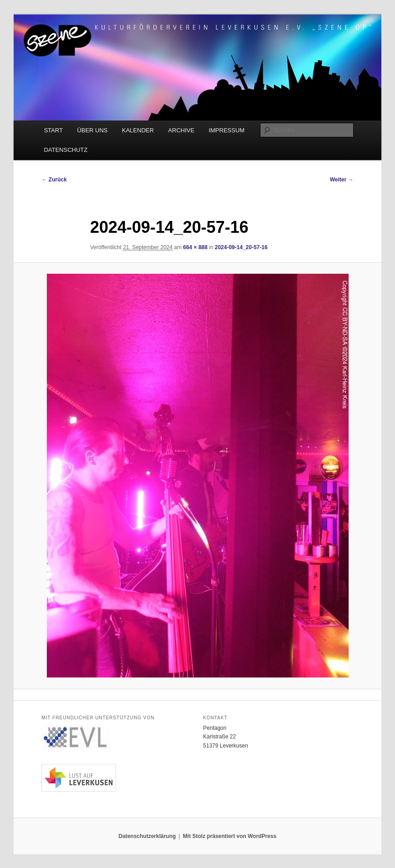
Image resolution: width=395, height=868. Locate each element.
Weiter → (342, 180)
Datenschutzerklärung (147, 836)
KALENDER (138, 130)
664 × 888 (195, 247)
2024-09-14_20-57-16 (241, 247)
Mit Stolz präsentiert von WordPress (230, 836)
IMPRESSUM (227, 130)
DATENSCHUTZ (66, 150)
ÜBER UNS (92, 130)
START (53, 130)
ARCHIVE (181, 130)
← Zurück (54, 180)
